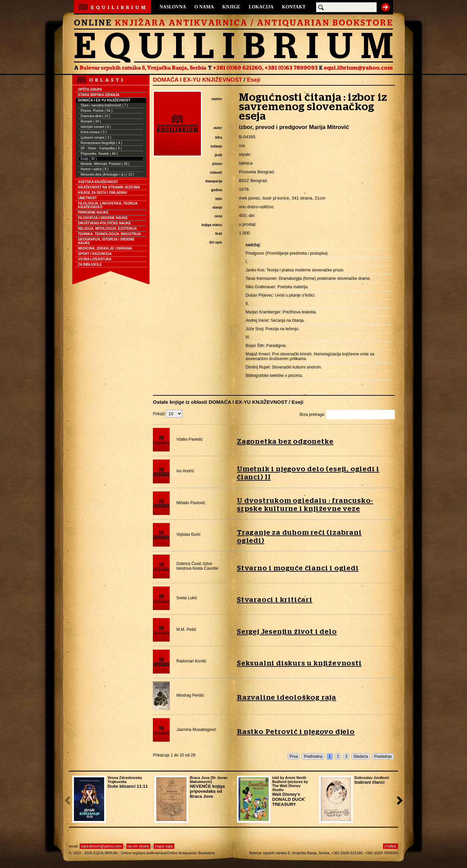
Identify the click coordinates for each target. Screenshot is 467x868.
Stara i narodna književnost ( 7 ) (104, 105)
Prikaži (168, 414)
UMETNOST (87, 198)
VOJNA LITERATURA (95, 259)
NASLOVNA (173, 7)
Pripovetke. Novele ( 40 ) (99, 154)
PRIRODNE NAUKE (93, 212)
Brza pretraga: (347, 415)
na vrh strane (138, 846)
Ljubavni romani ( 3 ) (96, 138)
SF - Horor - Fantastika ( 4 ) (101, 148)
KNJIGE (231, 7)
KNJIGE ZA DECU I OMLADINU (102, 193)
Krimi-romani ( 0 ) (94, 132)
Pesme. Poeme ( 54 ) (96, 111)
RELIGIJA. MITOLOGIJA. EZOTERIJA (107, 229)
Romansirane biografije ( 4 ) (101, 143)
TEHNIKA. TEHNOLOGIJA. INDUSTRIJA (110, 234)
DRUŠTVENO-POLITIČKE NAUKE (104, 223)
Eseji (254, 80)
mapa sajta (164, 846)
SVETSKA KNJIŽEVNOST (98, 182)
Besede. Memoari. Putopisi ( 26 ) (105, 164)
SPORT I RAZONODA (95, 254)
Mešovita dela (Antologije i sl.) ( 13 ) (107, 175)
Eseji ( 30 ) (89, 159)
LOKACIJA (261, 7)
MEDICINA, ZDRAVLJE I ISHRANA (105, 248)
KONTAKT (294, 7)
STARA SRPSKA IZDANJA (99, 95)
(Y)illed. (391, 846)
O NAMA (204, 7)
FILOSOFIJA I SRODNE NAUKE (103, 218)
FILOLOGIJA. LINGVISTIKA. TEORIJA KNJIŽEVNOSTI (108, 205)
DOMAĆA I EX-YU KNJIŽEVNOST (104, 100)
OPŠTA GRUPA (90, 90)
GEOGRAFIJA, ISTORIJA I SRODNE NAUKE (106, 241)
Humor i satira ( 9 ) (95, 169)
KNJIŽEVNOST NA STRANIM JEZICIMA (109, 187)
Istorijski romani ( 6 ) (96, 127)
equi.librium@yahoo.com (101, 846)
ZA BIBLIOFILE (90, 265)
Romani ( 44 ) (91, 121)
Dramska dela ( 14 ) (95, 116)
